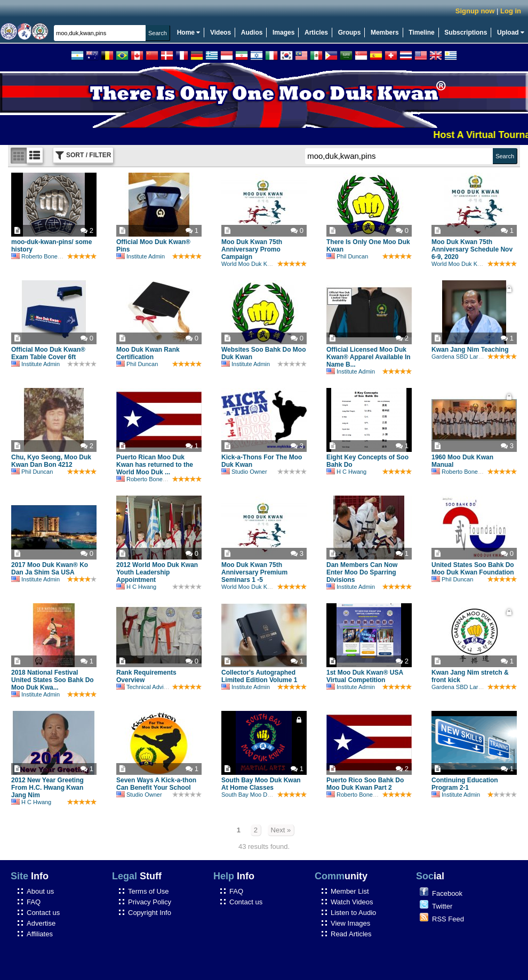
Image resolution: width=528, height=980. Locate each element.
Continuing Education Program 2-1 (465, 784)
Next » (281, 830)
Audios (252, 33)
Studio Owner (244, 472)
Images (283, 33)
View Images (350, 923)
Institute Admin (141, 256)
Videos (221, 33)
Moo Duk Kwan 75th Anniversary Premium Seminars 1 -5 (254, 572)
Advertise (41, 923)
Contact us (43, 913)
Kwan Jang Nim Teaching (470, 350)
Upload (511, 33)
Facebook (447, 893)
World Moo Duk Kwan (250, 264)
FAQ (34, 902)
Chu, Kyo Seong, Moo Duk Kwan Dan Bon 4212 (51, 461)
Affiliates (40, 934)
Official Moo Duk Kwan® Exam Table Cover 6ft (48, 353)
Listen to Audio (353, 913)
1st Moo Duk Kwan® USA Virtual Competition (365, 676)
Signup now (475, 11)
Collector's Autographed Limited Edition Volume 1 (259, 676)
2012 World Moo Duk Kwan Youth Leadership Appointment (157, 572)
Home (189, 33)
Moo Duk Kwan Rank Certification (148, 353)
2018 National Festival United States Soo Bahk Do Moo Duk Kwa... (53, 680)
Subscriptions (466, 33)
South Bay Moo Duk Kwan (255, 795)
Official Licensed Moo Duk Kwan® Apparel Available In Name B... (369, 357)
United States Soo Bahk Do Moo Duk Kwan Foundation (473, 569)
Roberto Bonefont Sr (43, 256)
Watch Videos (352, 902)
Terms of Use (149, 891)
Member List (350, 891)
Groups (350, 33)
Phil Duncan (347, 256)
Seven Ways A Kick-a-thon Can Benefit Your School (156, 784)
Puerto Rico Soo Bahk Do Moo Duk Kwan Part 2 (365, 784)
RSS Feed (448, 919)
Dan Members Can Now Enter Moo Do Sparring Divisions (362, 572)
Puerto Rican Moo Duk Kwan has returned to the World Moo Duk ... (155, 465)
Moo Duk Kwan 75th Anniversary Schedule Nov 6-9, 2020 (472, 249)
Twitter (442, 906)
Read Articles (351, 934)
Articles (316, 33)
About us (40, 891)
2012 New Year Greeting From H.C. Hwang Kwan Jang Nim (47, 788)
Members (385, 33)
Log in (511, 11)
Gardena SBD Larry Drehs (466, 357)
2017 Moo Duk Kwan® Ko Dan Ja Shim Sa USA (50, 569)
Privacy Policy (150, 902)
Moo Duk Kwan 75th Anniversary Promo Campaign (252, 249)
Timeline (421, 33)
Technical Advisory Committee (161, 687)
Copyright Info (150, 913)
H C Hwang (346, 472)
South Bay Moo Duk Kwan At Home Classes (261, 784)
